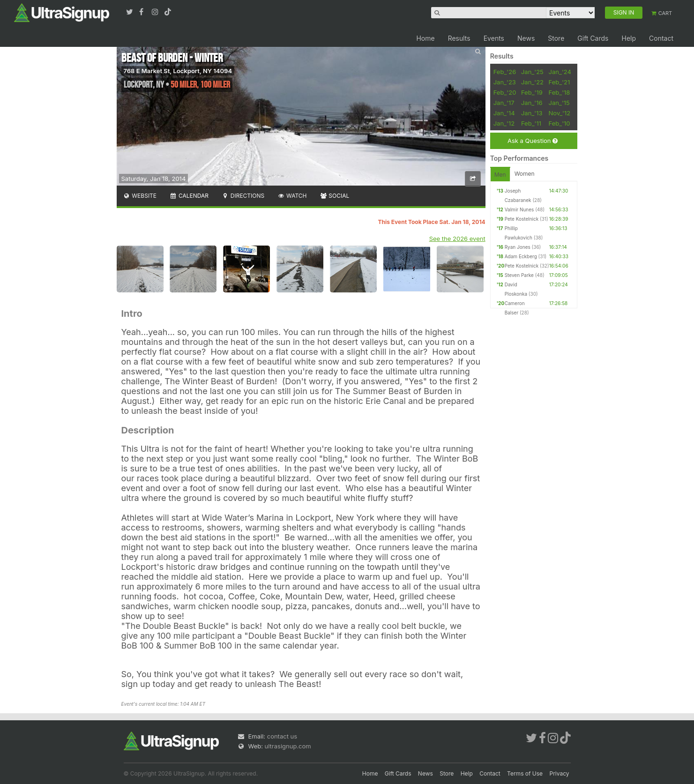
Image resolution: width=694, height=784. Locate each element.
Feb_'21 (560, 82)
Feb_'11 (531, 123)
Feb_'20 (505, 92)
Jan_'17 (504, 103)
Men (500, 175)
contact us (282, 736)
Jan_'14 (504, 113)
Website (140, 196)
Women (525, 174)
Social (335, 196)
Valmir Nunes (519, 209)
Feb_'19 (532, 92)
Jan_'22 (532, 82)
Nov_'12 (560, 113)
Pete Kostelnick (522, 219)
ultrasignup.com (288, 746)
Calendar (189, 196)
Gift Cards (593, 38)
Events (494, 38)
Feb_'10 (560, 123)
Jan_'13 (532, 113)
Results (459, 38)
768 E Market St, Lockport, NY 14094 (178, 71)
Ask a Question (533, 141)
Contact (661, 38)
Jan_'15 (559, 103)
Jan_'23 (505, 82)
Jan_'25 (532, 72)
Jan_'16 (532, 103)
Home (425, 38)
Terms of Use (525, 773)
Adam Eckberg (521, 256)
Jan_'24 (560, 72)
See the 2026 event (457, 239)
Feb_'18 (560, 92)
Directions (243, 196)
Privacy (560, 773)
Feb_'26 (505, 72)
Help (629, 38)
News (526, 38)
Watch (292, 196)
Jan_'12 (504, 123)
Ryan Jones (518, 247)
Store (556, 38)
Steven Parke (519, 275)
